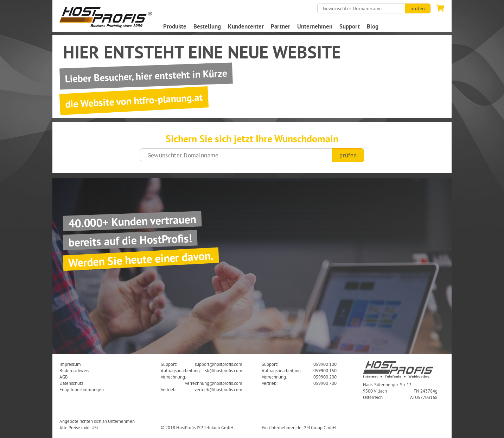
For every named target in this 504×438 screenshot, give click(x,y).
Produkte (175, 26)
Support (350, 26)
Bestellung (207, 26)
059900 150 (325, 370)
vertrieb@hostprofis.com (218, 389)
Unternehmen (315, 26)
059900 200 (325, 377)
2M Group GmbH (320, 427)
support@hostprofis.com (219, 364)
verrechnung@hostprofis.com (214, 383)
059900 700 (325, 383)
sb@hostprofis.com (224, 370)
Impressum (70, 364)
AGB (64, 377)
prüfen (418, 8)
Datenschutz (71, 383)
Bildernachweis (74, 370)
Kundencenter (246, 26)
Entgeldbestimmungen (82, 389)
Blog (373, 26)
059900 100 (325, 364)
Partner (280, 26)
